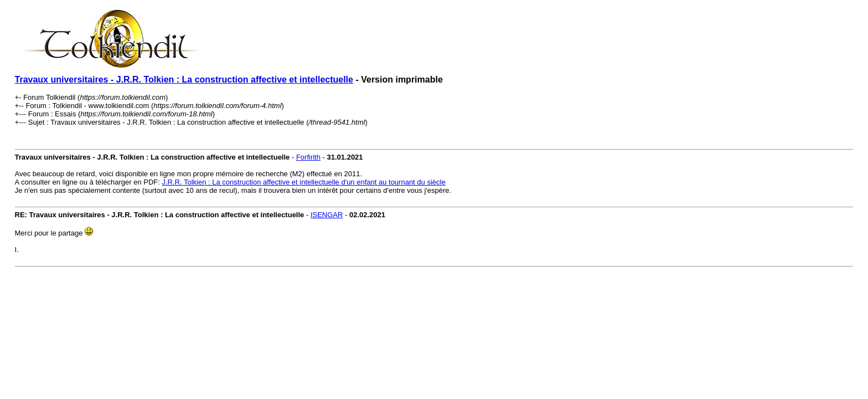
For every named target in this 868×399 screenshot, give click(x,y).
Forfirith (308, 157)
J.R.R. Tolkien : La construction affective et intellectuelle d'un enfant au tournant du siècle (303, 182)
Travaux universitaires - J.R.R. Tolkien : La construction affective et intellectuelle (184, 80)
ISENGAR (327, 215)
